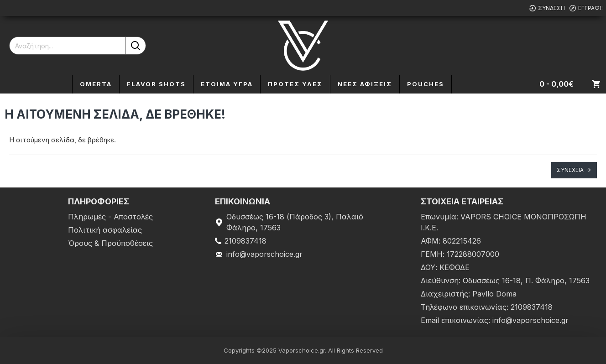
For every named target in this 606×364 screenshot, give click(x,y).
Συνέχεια (570, 170)
